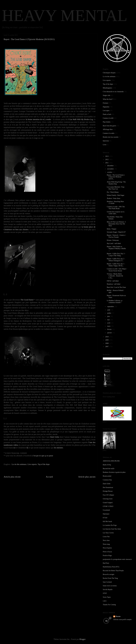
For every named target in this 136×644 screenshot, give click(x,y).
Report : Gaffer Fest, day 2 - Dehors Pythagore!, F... (116, 260)
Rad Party (106, 563)
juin (109, 316)
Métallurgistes (107, 88)
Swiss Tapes (107, 597)
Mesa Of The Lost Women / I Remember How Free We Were (116, 224)
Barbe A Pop (107, 465)
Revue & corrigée (109, 574)
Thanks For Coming (109, 605)
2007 (107, 347)
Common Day (107, 480)
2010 (107, 337)
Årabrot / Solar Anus (114, 198)
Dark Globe (55, 437)
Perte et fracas (107, 552)
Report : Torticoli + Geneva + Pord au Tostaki (116, 236)
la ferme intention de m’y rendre (38, 119)
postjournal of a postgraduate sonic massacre (117, 559)
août (109, 310)
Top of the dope (44, 464)
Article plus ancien (87, 477)
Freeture (106, 103)
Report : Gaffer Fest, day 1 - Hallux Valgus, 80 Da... (116, 265)
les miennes (58, 448)
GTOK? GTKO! (108, 506)
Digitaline (106, 107)
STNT (105, 593)
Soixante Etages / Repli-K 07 (116, 232)
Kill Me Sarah (107, 521)
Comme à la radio (109, 133)
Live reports (32, 464)
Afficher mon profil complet (122, 619)
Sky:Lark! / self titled (114, 243)
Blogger (82, 639)
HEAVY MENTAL (65, 15)
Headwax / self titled (114, 284)
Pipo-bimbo (107, 122)
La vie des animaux (19, 464)
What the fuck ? (108, 99)
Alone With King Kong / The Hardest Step (116, 183)
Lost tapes (106, 111)
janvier (110, 333)
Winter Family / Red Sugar (116, 195)
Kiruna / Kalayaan (113, 240)
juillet (109, 313)
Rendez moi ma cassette (111, 137)
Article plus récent (12, 477)
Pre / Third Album (113, 192)
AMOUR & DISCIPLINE (111, 461)
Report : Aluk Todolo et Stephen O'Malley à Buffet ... (116, 249)
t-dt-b (105, 601)
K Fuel (105, 518)
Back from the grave (109, 126)
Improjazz (106, 514)
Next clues (106, 540)
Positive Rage (107, 556)
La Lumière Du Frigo (110, 525)
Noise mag (106, 544)
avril (109, 323)
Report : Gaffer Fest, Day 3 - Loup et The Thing (116, 255)
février (110, 329)
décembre (111, 166)
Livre (105, 145)
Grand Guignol (108, 503)
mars (109, 326)
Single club (106, 95)
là (27, 448)
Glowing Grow (108, 499)
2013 (107, 156)
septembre (111, 307)
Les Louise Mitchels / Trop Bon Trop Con (116, 188)
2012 (107, 160)
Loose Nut (106, 537)
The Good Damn (27, 300)
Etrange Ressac (108, 491)
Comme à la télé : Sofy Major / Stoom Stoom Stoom (117, 270)
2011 (107, 163)
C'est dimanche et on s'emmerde (113, 92)
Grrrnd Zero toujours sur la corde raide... (116, 213)
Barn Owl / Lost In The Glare (116, 287)
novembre (111, 169)
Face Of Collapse (108, 495)
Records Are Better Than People (113, 571)
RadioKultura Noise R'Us (111, 567)
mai (109, 320)
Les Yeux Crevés (108, 533)
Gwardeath (106, 510)
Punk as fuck (107, 114)
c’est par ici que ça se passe (43, 456)
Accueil (49, 477)
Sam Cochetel (107, 582)
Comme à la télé (108, 118)
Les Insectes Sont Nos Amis (112, 529)
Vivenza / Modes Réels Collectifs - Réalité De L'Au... (115, 276)
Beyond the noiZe (109, 469)
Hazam (118, 616)
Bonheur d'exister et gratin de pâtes (114, 472)
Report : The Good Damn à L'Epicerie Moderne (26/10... (116, 177)
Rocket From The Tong (110, 578)
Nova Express (107, 548)
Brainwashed (107, 476)
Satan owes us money (110, 586)
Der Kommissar (108, 487)
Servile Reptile (108, 590)
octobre (110, 172)
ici (14, 448)
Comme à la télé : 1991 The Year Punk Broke (116, 208)
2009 (107, 340)
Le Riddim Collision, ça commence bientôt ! (115, 302)
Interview (106, 141)
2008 (107, 343)
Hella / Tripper (112, 229)
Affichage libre (108, 129)
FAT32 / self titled (113, 281)
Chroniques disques (109, 73)
